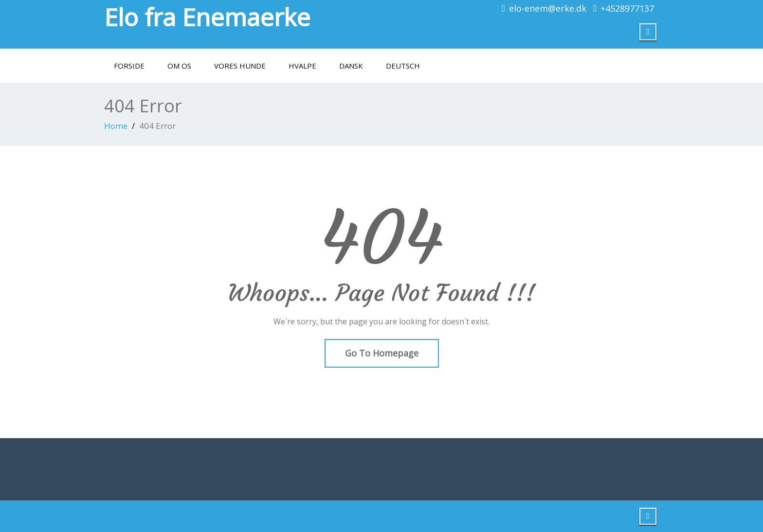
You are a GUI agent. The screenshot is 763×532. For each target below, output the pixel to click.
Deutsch (403, 66)
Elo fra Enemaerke (207, 17)
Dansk (351, 66)
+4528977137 (627, 8)
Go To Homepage (382, 353)
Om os (179, 66)
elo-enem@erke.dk (548, 8)
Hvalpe (302, 66)
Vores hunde (240, 66)
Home (116, 126)
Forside (129, 66)
